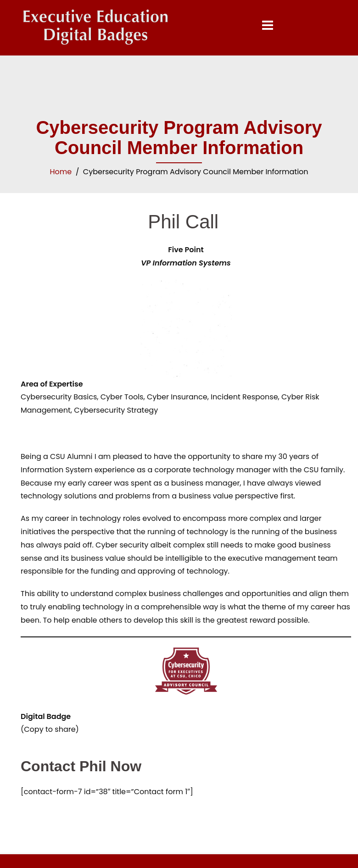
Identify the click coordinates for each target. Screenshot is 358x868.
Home (61, 172)
